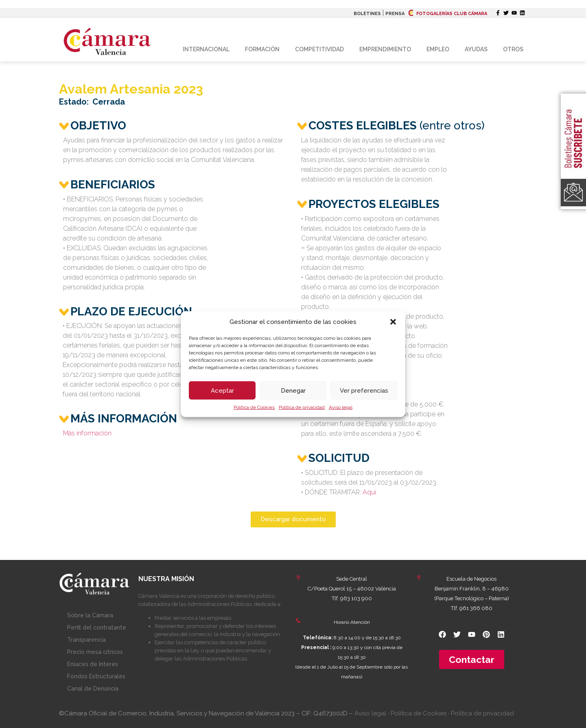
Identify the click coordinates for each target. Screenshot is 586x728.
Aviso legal (341, 407)
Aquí (369, 492)
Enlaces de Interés (93, 664)
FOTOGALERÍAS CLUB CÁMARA (448, 14)
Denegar (293, 390)
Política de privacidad (302, 407)
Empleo (438, 49)
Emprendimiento (385, 49)
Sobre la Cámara (90, 615)
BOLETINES (367, 14)
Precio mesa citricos (95, 652)
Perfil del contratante (97, 627)
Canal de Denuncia (93, 689)
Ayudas (476, 49)
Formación (262, 49)
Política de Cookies (254, 407)
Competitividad (319, 49)
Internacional (206, 49)
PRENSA (395, 14)
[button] (393, 322)
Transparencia (86, 640)
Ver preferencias (364, 390)
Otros (513, 49)
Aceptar (222, 390)
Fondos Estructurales (96, 676)
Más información (87, 433)
